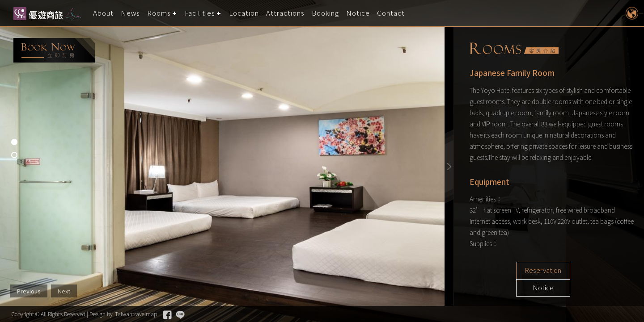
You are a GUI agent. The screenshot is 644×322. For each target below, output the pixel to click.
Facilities (200, 13)
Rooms (159, 13)
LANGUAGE (632, 13)
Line (180, 315)
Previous (29, 291)
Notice (358, 13)
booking (54, 50)
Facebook (167, 315)
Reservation (519, 271)
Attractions (286, 13)
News (131, 13)
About (103, 13)
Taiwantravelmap (136, 314)
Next (64, 291)
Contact (391, 13)
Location (244, 13)
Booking (326, 13)
